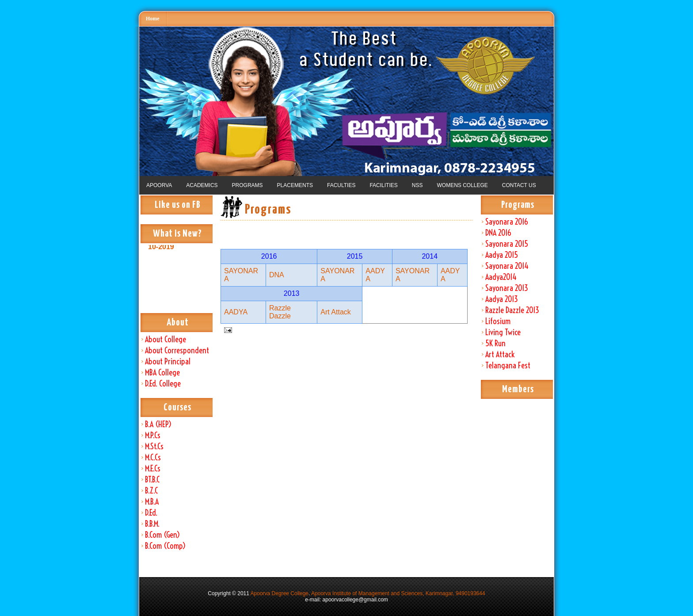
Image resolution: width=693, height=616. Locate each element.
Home (153, 19)
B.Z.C (151, 491)
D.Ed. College (163, 384)
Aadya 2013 (502, 299)
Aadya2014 (501, 277)
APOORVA (159, 185)
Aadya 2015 (502, 255)
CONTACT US (519, 185)
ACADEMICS (202, 185)
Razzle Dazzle (280, 312)
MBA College (162, 373)
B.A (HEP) (158, 424)
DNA (277, 275)
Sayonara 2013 (507, 288)
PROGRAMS (247, 185)
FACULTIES (341, 185)
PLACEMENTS (295, 185)
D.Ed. (151, 513)
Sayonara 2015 (507, 244)
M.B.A (152, 502)
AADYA (236, 312)
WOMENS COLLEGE (462, 185)
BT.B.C (152, 480)
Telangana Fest (508, 365)
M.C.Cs (153, 457)
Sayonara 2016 (507, 222)
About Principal (168, 362)
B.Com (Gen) (162, 535)
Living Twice (503, 332)
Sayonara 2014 (507, 266)
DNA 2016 (498, 233)
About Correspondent (177, 350)
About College (166, 339)
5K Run (495, 343)
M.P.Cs (153, 435)
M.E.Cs (153, 469)
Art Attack (500, 354)
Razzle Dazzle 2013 (512, 310)
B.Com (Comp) (165, 546)
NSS (417, 185)
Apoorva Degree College (280, 593)
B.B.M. (152, 524)
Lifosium (498, 321)
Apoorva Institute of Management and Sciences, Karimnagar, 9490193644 (398, 593)
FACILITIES (383, 185)
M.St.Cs (154, 446)
